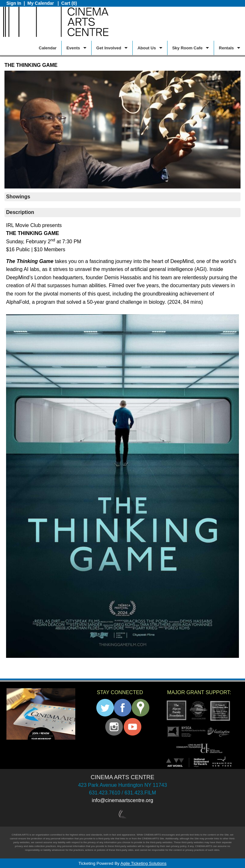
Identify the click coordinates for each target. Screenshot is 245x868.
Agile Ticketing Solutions (143, 863)
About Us (147, 48)
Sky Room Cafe (187, 48)
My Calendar (41, 3)
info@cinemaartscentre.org (122, 800)
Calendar (48, 48)
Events (73, 48)
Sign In (14, 3)
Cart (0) (69, 3)
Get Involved (109, 48)
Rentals (226, 48)
